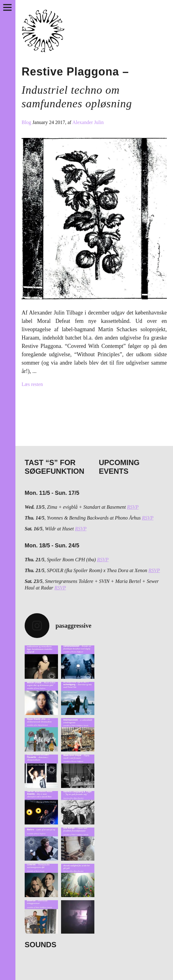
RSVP (133, 507)
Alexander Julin (88, 122)
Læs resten (32, 384)
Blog (27, 122)
